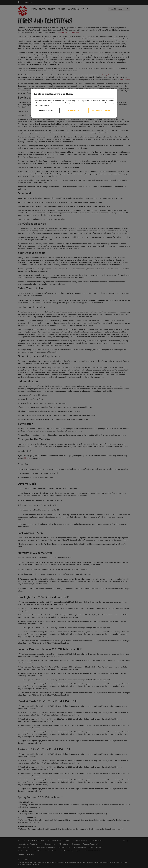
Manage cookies (47, 111)
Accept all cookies (101, 111)
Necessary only (74, 111)
